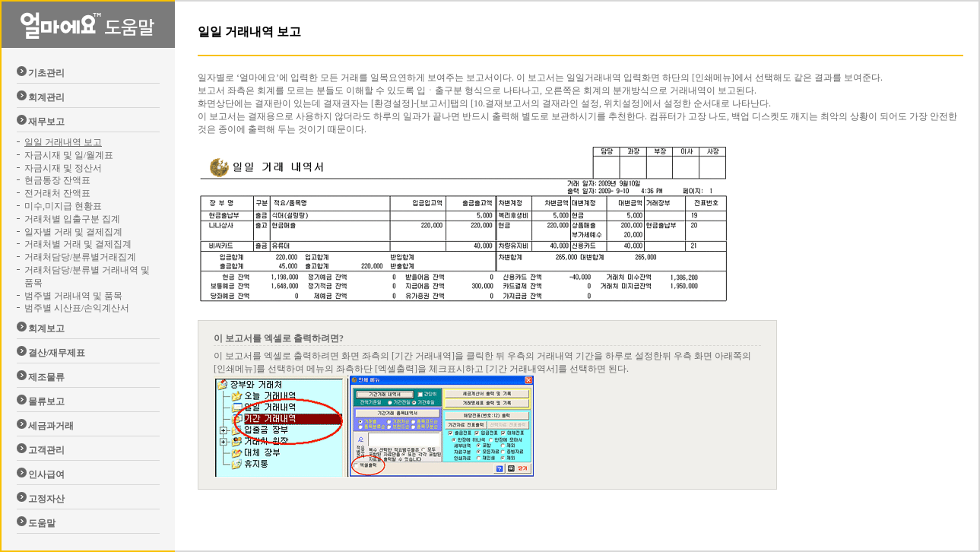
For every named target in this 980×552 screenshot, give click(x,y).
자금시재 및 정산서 (63, 168)
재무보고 (46, 122)
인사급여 (46, 474)
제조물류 (46, 377)
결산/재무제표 (57, 353)
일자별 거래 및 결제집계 (73, 232)
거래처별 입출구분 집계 (72, 219)
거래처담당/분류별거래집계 (80, 257)
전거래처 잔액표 (57, 193)
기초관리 (46, 73)
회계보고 (46, 328)
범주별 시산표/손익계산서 (77, 308)
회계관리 (46, 97)
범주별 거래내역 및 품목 (73, 296)
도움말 (42, 523)
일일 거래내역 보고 (63, 142)
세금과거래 (51, 426)
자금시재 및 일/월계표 (69, 155)
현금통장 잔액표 (57, 180)
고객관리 (46, 450)
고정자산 (46, 499)
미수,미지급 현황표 (63, 206)
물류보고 (46, 401)
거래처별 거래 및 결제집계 (78, 244)
